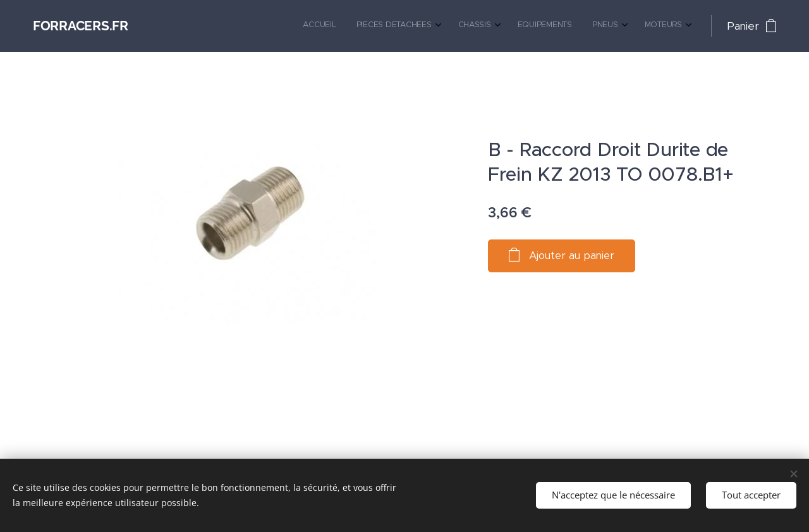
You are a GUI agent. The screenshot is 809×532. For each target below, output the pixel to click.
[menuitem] (565, 26)
